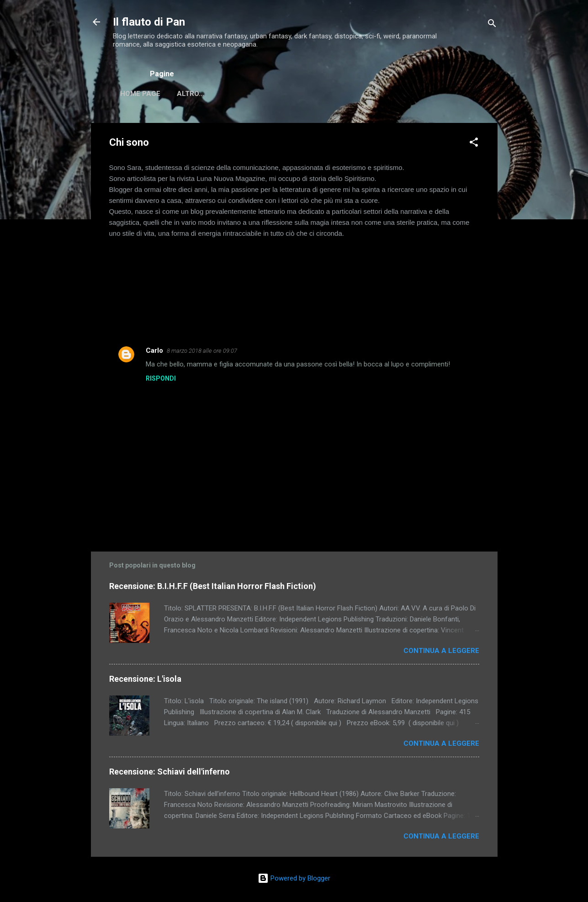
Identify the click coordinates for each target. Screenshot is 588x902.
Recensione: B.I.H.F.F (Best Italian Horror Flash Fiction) (213, 588)
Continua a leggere (441, 653)
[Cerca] (492, 25)
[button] (474, 146)
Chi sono (193, 94)
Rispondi (161, 380)
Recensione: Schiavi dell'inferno (170, 773)
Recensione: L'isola (145, 681)
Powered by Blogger (294, 878)
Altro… (240, 94)
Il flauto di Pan (149, 22)
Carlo (154, 352)
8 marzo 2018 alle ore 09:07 (202, 353)
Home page (140, 94)
